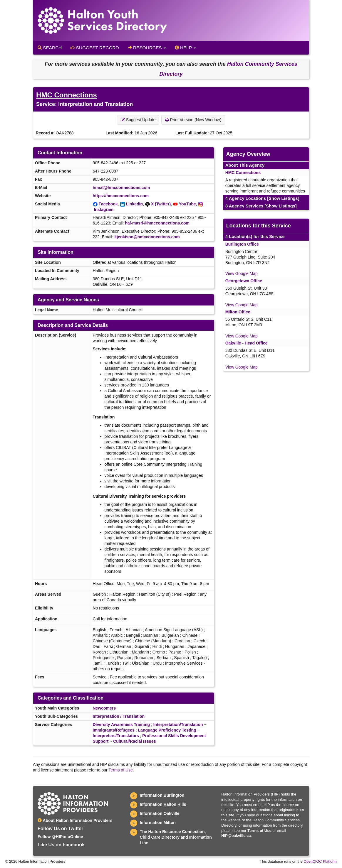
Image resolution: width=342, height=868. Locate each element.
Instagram (104, 210)
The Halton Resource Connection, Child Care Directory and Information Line (176, 837)
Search (50, 48)
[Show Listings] (283, 198)
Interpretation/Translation (178, 725)
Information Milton (158, 823)
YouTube (187, 204)
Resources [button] (147, 48)
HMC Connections (67, 95)
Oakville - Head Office (247, 343)
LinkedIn (134, 204)
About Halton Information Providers (75, 820)
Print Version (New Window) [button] (193, 120)
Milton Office (238, 312)
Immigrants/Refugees (114, 730)
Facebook (108, 204)
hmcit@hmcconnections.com (121, 188)
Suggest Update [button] (138, 120)
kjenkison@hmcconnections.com (147, 237)
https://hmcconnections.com (121, 196)
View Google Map (242, 273)
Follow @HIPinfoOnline (60, 837)
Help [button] (185, 48)
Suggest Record (95, 48)
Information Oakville (160, 813)
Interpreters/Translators (116, 736)
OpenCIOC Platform (320, 862)
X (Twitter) (161, 204)
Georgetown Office (244, 281)
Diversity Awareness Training (121, 725)
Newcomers (104, 708)
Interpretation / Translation (119, 716)
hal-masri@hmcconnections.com (157, 223)
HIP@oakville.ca (236, 836)
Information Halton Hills (163, 804)
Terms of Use (120, 770)
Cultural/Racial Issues (135, 741)
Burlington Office (242, 244)
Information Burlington (162, 795)
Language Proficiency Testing (167, 730)
